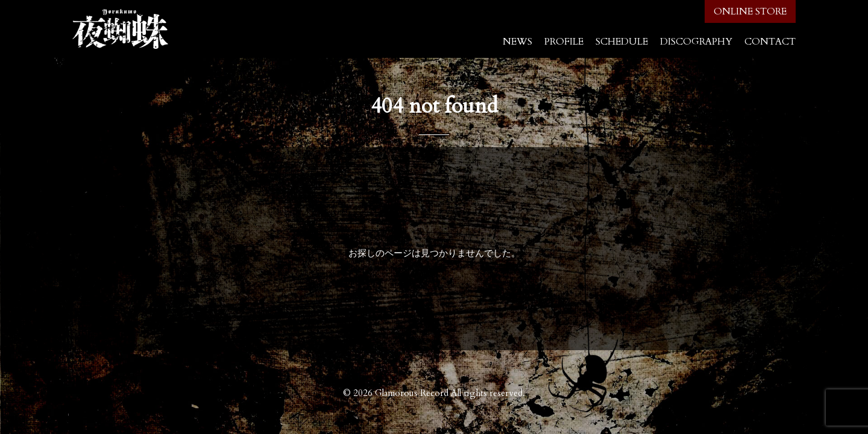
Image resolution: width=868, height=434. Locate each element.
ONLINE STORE (750, 11)
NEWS (517, 42)
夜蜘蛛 (121, 29)
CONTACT (770, 42)
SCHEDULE (622, 42)
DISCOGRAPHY (696, 42)
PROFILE (564, 42)
